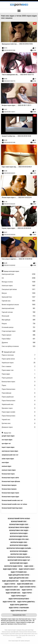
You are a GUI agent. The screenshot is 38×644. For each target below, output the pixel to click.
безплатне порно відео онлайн (19, 548)
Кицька (19, 324)
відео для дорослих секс (19, 578)
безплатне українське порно (19, 557)
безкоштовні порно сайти (10, 478)
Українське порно (19, 363)
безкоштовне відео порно (10, 493)
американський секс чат (10, 455)
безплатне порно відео (19, 545)
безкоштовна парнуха (9, 485)
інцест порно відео (8, 447)
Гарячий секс (19, 301)
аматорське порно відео (10, 451)
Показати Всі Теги (19, 615)
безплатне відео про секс (19, 539)
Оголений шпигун (19, 327)
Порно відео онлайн (19, 412)
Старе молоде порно (19, 331)
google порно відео (8, 436)
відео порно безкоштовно (19, 599)
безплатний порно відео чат (19, 560)
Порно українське (19, 397)
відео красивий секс (25, 584)
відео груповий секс (19, 572)
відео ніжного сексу (10, 587)
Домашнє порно (19, 427)
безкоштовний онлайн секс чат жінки (14, 504)
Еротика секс (19, 423)
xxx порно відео (7, 440)
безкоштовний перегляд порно (12, 508)
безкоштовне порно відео (10, 497)
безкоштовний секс (19, 522)
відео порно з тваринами (19, 608)
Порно (19, 385)
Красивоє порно (19, 408)
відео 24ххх (29, 566)
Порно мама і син (19, 370)
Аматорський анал (19, 308)
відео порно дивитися (19, 605)
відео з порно (10, 584)
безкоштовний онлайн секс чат (12, 500)
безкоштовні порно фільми (11, 481)
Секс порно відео (13, 641)
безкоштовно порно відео (19, 527)
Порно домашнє (19, 378)
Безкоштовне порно (19, 382)
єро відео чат (6, 443)
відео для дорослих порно (19, 575)
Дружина (19, 343)
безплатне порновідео (19, 551)
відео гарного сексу (27, 569)
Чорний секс (19, 420)
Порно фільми (19, 393)
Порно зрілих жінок (19, 359)
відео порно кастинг (19, 611)
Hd (19, 278)
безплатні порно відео (19, 533)
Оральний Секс (19, 297)
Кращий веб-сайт (10, 352)
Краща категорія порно (12, 271)
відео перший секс (13, 593)
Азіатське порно (19, 286)
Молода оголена (19, 282)
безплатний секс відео (19, 563)
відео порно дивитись (26, 602)
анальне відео (7, 466)
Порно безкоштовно (19, 389)
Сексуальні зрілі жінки (19, 289)
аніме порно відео (8, 459)
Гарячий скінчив (19, 312)
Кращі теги (7, 433)
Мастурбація (19, 320)
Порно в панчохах (19, 355)
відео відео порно (10, 569)
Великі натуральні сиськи (19, 305)
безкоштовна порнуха (9, 489)
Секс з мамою (19, 366)
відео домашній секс (10, 581)
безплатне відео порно (19, 536)
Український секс (19, 404)
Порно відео (19, 374)
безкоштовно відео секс (19, 524)
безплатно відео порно (13, 566)
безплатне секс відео (19, 554)
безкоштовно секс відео (19, 530)
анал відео (5, 462)
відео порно (27, 593)
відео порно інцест (19, 596)
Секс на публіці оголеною (19, 346)
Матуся (19, 293)
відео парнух (27, 590)
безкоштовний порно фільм (19, 519)
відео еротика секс (28, 581)
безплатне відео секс (19, 542)
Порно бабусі (19, 339)
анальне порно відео (9, 470)
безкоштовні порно (8, 474)
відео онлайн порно (28, 587)
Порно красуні (19, 335)
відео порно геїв (9, 602)
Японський (19, 316)
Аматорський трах (19, 274)
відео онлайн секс (13, 590)
